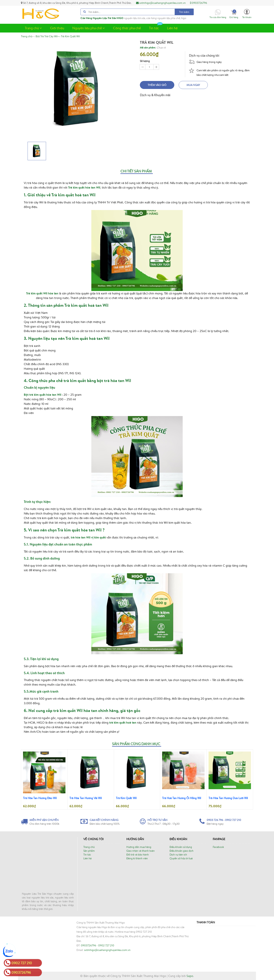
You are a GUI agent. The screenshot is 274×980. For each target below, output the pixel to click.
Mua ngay (193, 85)
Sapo (190, 976)
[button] (247, 13)
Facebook (218, 847)
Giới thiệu (57, 28)
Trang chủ (33, 28)
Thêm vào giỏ (157, 85)
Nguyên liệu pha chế (89, 28)
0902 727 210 (106, 945)
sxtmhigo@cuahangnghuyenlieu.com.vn (161, 3)
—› (48, 36)
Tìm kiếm (184, 12)
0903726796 (199, 3)
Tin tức (156, 27)
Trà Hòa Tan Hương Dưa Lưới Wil (228, 798)
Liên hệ (172, 28)
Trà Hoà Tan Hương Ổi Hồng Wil (182, 798)
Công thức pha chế (127, 28)
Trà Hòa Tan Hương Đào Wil (40, 798)
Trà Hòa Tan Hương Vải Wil (86, 798)
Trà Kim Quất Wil (126, 798)
